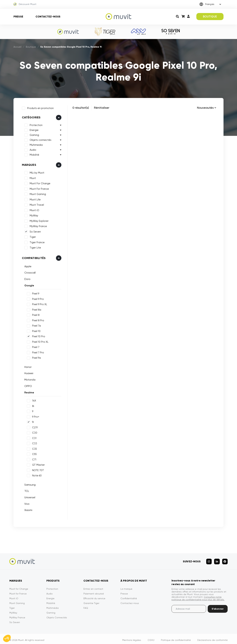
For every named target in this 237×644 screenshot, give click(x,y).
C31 (33, 437)
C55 (33, 453)
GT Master (37, 464)
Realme (28, 391)
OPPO (27, 385)
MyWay (33, 215)
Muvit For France (38, 188)
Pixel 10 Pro (38, 336)
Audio (32, 149)
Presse (18, 17)
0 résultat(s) (81, 108)
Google (28, 284)
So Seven (34, 231)
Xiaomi (27, 509)
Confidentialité (129, 596)
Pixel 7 (35, 346)
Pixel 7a (35, 325)
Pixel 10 (35, 330)
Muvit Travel (36, 204)
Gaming (33, 134)
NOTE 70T (37, 469)
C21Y (34, 426)
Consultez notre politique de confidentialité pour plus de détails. (198, 595)
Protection (35, 124)
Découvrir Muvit (25, 4)
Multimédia (53, 605)
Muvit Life (34, 199)
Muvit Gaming (37, 193)
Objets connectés (39, 139)
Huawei (28, 372)
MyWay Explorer (38, 220)
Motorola (29, 379)
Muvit (32, 177)
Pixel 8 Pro (37, 319)
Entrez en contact (93, 586)
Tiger (32, 236)
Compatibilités (33, 257)
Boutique (31, 47)
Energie (33, 129)
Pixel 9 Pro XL (39, 303)
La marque (126, 586)
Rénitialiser (102, 108)
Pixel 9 (35, 293)
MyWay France (37, 225)
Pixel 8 (35, 314)
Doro (26, 278)
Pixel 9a (35, 357)
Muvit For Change (39, 183)
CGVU (151, 637)
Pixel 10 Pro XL (39, 341)
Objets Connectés (57, 615)
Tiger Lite (34, 247)
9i (32, 421)
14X (33, 400)
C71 (33, 459)
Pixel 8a (36, 309)
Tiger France (36, 241)
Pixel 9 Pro (37, 298)
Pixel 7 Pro (37, 352)
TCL (26, 490)
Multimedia (35, 144)
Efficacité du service (94, 596)
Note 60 (36, 475)
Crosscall (29, 272)
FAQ (86, 605)
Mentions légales (132, 637)
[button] (7, 638)
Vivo (26, 503)
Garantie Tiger (91, 600)
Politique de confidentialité (176, 637)
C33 (34, 443)
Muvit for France (18, 591)
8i (32, 405)
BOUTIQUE (210, 16)
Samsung (29, 484)
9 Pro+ (35, 416)
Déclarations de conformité (212, 637)
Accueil (17, 47)
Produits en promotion (39, 107)
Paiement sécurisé (94, 591)
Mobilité (33, 154)
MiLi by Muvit (36, 172)
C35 (33, 448)
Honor (27, 366)
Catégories (30, 117)
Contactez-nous (48, 17)
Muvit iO (33, 209)
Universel (29, 497)
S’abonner (218, 606)
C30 (34, 432)
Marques (28, 164)
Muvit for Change (19, 586)
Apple (27, 265)
